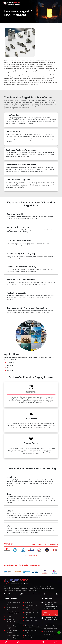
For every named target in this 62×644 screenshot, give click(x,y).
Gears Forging (29, 635)
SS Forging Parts (49, 631)
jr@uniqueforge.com (50, 618)
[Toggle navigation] (57, 3)
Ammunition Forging (50, 634)
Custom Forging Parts (13, 635)
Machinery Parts (30, 610)
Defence (9, 617)
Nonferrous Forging (49, 626)
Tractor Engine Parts (31, 620)
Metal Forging (29, 638)
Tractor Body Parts (31, 617)
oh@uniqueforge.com (51, 620)
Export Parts (29, 603)
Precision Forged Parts (50, 629)
